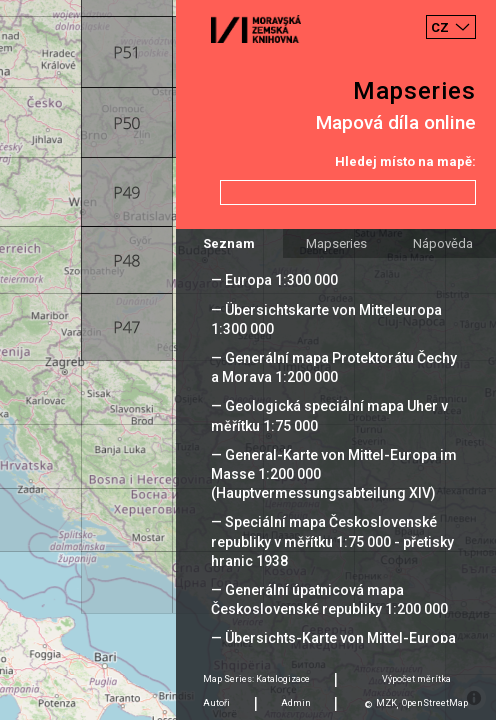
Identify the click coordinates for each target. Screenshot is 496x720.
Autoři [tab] (216, 703)
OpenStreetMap (435, 703)
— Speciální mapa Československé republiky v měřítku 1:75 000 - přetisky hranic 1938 (332, 541)
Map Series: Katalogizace (256, 679)
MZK (386, 703)
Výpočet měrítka (416, 679)
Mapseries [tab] (336, 243)
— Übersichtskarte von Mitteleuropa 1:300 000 (326, 319)
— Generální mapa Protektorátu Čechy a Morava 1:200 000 (334, 367)
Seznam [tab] (229, 243)
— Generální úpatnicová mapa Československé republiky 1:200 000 (329, 599)
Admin (296, 703)
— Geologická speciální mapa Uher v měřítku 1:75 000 (329, 415)
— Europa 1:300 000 (274, 280)
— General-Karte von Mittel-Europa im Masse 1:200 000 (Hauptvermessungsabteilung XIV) (334, 474)
